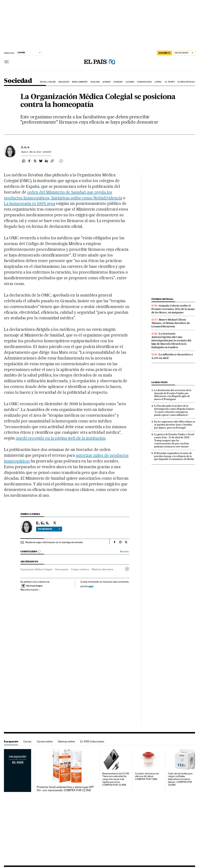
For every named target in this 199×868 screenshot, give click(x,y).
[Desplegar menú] (7, 62)
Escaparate (11, 741)
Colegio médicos (80, 569)
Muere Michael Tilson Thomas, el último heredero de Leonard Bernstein (171, 323)
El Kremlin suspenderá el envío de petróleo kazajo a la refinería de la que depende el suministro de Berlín (174, 456)
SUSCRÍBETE (164, 53)
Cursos (27, 741)
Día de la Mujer (48, 82)
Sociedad (18, 81)
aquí (91, 586)
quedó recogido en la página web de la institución (61, 438)
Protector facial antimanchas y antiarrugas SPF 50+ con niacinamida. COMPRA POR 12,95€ (65, 789)
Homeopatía (62, 569)
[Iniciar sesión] (184, 53)
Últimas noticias (186, 82)
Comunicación (144, 82)
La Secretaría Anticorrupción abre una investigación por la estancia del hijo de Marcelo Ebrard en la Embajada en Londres (171, 340)
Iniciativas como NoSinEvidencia (86, 198)
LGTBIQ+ (158, 82)
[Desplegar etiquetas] (127, 569)
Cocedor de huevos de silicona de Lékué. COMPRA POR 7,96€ (147, 776)
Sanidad (106, 82)
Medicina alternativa (102, 569)
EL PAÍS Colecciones (92, 741)
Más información (30, 590)
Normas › (125, 551)
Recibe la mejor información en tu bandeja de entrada (54, 542)
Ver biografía (49, 529)
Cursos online (45, 741)
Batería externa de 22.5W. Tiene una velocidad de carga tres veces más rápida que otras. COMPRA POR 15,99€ (116, 779)
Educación (64, 82)
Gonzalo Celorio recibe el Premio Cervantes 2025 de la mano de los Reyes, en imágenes (173, 309)
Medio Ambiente (80, 82)
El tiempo (170, 82)
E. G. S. (25, 147)
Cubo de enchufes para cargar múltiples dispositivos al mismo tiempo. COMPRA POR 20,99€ (180, 779)
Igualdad (95, 82)
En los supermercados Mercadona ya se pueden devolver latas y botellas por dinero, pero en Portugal (175, 425)
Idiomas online (66, 741)
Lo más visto (159, 382)
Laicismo (130, 82)
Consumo (118, 82)
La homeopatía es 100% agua (30, 203)
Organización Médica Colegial (36, 569)
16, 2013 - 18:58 (40, 152)
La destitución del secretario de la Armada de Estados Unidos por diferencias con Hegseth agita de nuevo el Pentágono (173, 395)
